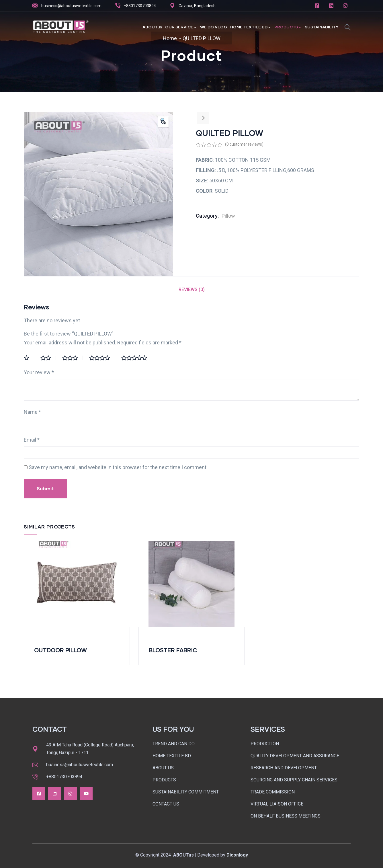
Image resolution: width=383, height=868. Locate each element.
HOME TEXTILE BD (251, 27)
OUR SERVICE (181, 27)
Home (170, 38)
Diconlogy (237, 855)
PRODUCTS (288, 27)
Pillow (228, 216)
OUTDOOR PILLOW (60, 650)
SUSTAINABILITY (322, 27)
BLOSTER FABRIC (173, 650)
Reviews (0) (192, 289)
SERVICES (268, 729)
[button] (163, 122)
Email (32, 440)
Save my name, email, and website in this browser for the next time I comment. (118, 467)
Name (32, 412)
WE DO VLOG (214, 27)
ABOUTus (152, 27)
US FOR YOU (173, 729)
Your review (39, 372)
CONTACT (50, 729)
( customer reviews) (244, 144)
